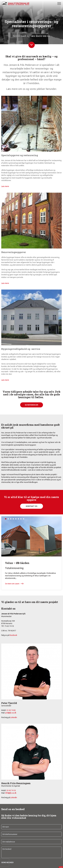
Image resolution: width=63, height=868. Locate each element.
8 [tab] (23, 519)
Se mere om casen (12, 584)
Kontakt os (32, 506)
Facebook (13, 635)
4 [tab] (13, 519)
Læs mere (5, 186)
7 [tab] (21, 519)
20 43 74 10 (11, 790)
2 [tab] (8, 519)
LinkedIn (14, 717)
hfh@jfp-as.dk (11, 793)
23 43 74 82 (11, 710)
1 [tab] (6, 519)
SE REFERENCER (31, 405)
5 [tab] (16, 519)
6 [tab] (18, 519)
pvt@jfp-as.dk (11, 713)
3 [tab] (11, 519)
